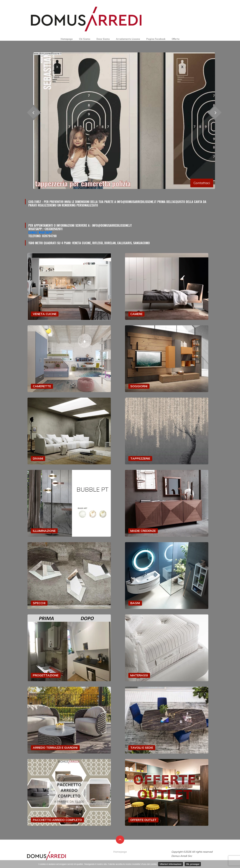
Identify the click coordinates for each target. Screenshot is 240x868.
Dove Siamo (103, 39)
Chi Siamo (85, 39)
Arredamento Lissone (128, 39)
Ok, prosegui (193, 864)
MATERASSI (139, 675)
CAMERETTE (42, 386)
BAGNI (135, 603)
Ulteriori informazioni (171, 864)
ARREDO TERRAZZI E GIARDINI (55, 748)
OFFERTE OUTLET (143, 820)
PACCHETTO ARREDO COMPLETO (57, 820)
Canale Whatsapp (40, 232)
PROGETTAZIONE (46, 675)
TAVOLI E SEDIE (142, 748)
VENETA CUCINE (45, 314)
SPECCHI (39, 603)
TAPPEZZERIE (140, 458)
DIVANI (38, 458)
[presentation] (215, 112)
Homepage (67, 39)
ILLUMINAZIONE (44, 531)
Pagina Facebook (156, 39)
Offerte (176, 39)
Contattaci (202, 183)
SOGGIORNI (139, 386)
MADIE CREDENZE (143, 531)
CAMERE (136, 314)
